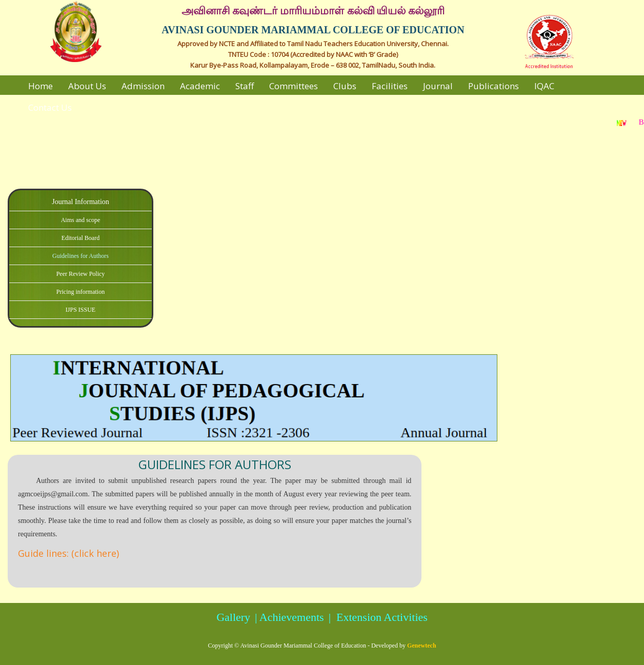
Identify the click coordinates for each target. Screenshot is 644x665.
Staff (245, 86)
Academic (200, 86)
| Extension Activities (377, 617)
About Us (87, 86)
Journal (438, 86)
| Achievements (288, 617)
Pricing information (80, 292)
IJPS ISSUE (80, 310)
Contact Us (50, 107)
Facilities (390, 86)
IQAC (544, 86)
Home (41, 86)
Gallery (233, 617)
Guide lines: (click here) (68, 553)
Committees (294, 86)
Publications (494, 86)
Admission (143, 86)
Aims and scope (81, 220)
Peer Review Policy (81, 274)
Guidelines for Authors (80, 256)
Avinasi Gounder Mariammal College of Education (303, 646)
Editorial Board (80, 238)
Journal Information (80, 202)
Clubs (345, 86)
